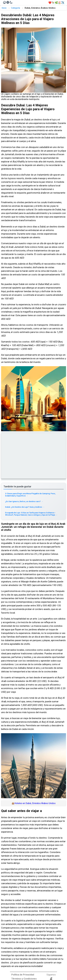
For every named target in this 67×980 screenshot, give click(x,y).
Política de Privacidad (23, 975)
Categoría (16, 8)
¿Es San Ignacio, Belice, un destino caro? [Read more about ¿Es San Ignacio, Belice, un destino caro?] (24, 501)
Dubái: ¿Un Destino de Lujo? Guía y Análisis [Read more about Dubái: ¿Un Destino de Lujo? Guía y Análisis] (25, 507)
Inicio (4, 8)
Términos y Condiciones (24, 979)
